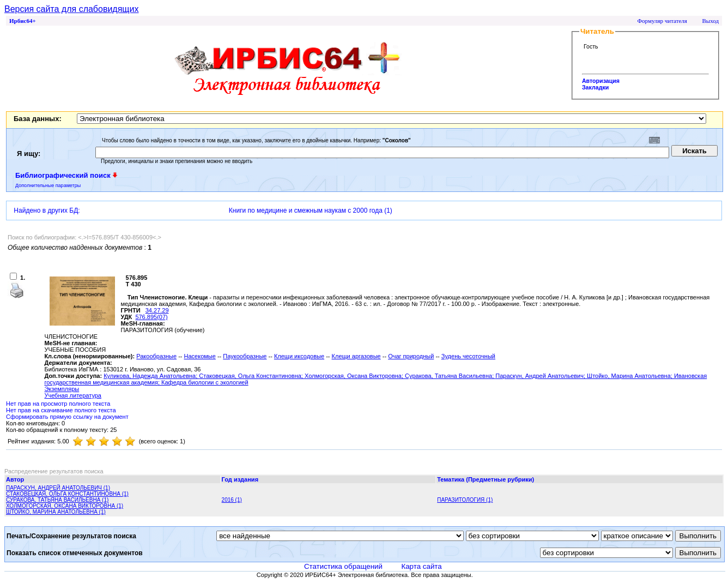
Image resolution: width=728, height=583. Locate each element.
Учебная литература (73, 395)
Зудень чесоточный (468, 356)
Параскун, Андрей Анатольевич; (541, 376)
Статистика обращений (343, 566)
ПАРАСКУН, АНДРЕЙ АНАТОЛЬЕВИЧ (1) (58, 488)
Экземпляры (62, 389)
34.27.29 (157, 310)
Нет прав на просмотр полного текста (58, 404)
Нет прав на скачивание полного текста (61, 410)
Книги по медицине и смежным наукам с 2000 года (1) (311, 211)
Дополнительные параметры (48, 185)
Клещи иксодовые (299, 356)
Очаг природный (411, 356)
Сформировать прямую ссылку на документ (67, 417)
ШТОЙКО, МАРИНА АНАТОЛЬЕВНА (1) (56, 512)
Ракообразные (156, 356)
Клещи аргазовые (356, 356)
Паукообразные (245, 356)
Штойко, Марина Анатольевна (629, 376)
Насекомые (200, 356)
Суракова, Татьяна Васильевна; (450, 376)
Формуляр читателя (662, 21)
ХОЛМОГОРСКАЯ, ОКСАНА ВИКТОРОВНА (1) (65, 506)
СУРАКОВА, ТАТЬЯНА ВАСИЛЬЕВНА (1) (57, 500)
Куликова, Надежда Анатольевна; (151, 376)
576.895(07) (151, 317)
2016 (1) (232, 500)
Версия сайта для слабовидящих (71, 9)
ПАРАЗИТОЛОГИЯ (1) (465, 500)
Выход (710, 21)
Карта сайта (421, 566)
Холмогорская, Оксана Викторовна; (355, 376)
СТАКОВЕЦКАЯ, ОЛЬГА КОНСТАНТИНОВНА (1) (67, 494)
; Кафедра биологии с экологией (203, 382)
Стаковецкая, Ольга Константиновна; (252, 376)
